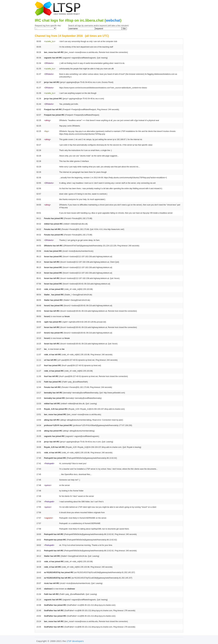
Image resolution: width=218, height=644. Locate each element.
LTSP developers (75, 641)
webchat (113, 20)
